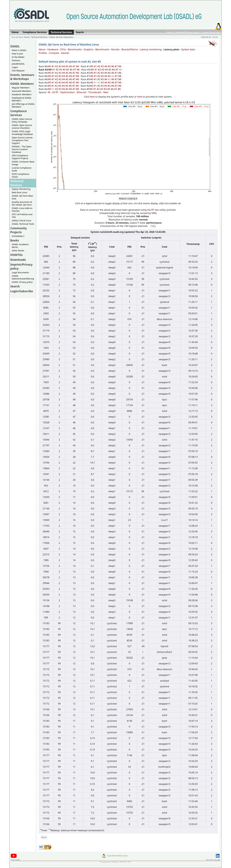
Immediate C (18, 236)
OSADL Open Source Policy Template (22, 120)
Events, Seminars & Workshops (22, 77)
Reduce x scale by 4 (128, 199)
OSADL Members (22, 84)
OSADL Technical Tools (23, 224)
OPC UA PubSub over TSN (22, 216)
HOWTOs (16, 255)
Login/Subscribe (211, 32)
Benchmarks (75, 49)
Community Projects (19, 230)
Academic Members (22, 94)
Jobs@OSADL (18, 64)
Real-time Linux (19, 192)
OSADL (15, 46)
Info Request (18, 71)
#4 (64, 66)
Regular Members (21, 88)
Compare (54, 53)
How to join (17, 54)
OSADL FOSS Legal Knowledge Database (22, 133)
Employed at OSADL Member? (22, 99)
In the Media (18, 57)
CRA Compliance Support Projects (20, 157)
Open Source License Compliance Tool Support (22, 140)
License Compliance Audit (22, 169)
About (42, 49)
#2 (57, 66)
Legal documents (20, 272)
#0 (50, 66)
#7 (74, 66)
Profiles (43, 53)
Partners (16, 60)
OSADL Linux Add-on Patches (22, 210)
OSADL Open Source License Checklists (22, 127)
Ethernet (82, 92)
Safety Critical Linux (22, 220)
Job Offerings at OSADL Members (23, 105)
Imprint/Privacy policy (188, 32)
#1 (53, 66)
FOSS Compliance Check (20, 175)
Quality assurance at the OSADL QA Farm (22, 203)
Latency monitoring (151, 49)
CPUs (63, 49)
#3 (60, 66)
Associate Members (22, 91)
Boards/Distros (130, 49)
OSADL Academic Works (20, 246)
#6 (71, 66)
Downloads (18, 260)
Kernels (115, 49)
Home (170, 32)
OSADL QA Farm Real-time (61, 37)
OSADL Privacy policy (22, 282)
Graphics (89, 49)
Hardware (53, 49)
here (92, 97)
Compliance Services (19, 113)
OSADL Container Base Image (23, 163)
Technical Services (39, 37)
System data (188, 49)
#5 (67, 66)
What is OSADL (19, 50)
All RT (55, 92)
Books (15, 240)
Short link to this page (213, 860)
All (49, 92)
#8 (78, 66)
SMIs (154, 213)
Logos (15, 67)
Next (106, 92)
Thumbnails (95, 92)
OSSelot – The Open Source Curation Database (22, 149)
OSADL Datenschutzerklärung (23, 277)
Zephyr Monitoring (21, 189)
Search (15, 286)
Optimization (68, 92)
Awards (65, 53)
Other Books (18, 251)
